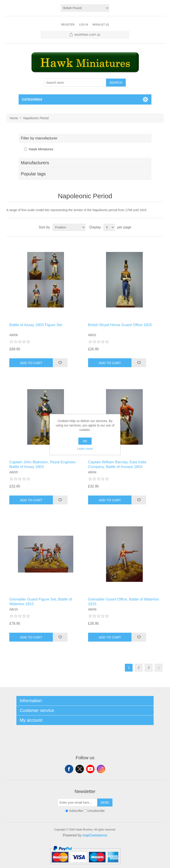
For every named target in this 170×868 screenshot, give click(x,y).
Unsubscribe (96, 811)
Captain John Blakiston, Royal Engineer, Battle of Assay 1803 (43, 464)
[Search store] (75, 83)
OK (85, 441)
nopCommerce (95, 835)
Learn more (85, 449)
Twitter (80, 769)
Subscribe (76, 811)
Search (116, 83)
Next (159, 668)
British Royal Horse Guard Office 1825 (120, 325)
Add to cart (31, 363)
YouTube (90, 769)
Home (14, 118)
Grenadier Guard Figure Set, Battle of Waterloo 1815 (41, 601)
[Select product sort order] (69, 227)
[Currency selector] (85, 8)
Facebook (69, 769)
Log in (84, 25)
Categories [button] (32, 99)
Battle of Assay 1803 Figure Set (36, 325)
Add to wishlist (60, 363)
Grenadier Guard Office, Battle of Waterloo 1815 (124, 601)
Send (105, 803)
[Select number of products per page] (109, 227)
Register (68, 25)
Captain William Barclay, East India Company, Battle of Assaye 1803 (117, 464)
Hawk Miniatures (41, 149)
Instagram (101, 769)
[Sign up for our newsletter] (77, 803)
